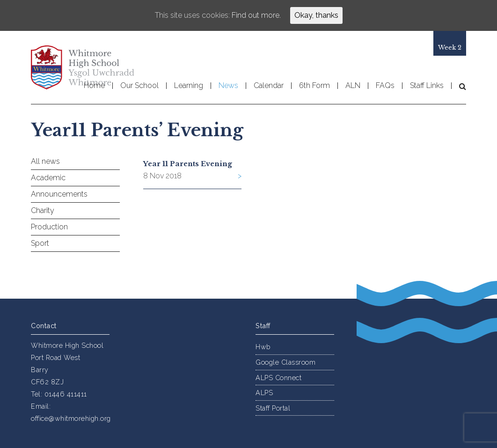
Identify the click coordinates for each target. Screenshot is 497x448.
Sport (40, 243)
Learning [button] (189, 86)
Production (49, 227)
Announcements (59, 194)
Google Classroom (285, 362)
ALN (353, 86)
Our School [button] (139, 86)
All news (45, 161)
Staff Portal (273, 408)
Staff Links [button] (427, 86)
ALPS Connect (278, 378)
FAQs (385, 86)
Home (94, 86)
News (228, 86)
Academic (48, 178)
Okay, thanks (316, 15)
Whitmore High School (82, 67)
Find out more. (256, 15)
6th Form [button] (314, 86)
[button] (459, 86)
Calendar (269, 86)
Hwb (263, 347)
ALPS (264, 393)
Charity (43, 210)
